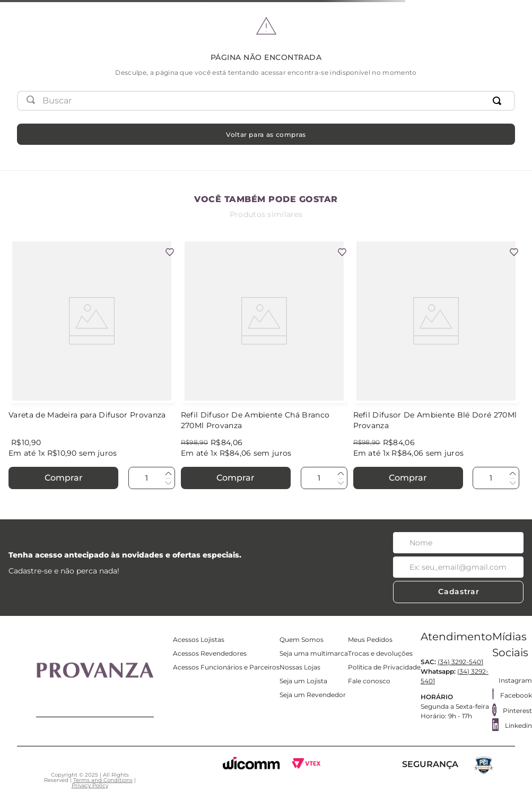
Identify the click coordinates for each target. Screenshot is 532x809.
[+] (168, 474)
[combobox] (266, 101)
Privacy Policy (90, 785)
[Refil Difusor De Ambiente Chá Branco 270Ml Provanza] (264, 366)
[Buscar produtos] (499, 101)
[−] (168, 482)
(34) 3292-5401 (460, 662)
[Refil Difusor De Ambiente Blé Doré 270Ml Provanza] (437, 366)
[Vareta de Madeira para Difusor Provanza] (92, 366)
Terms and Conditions (103, 780)
